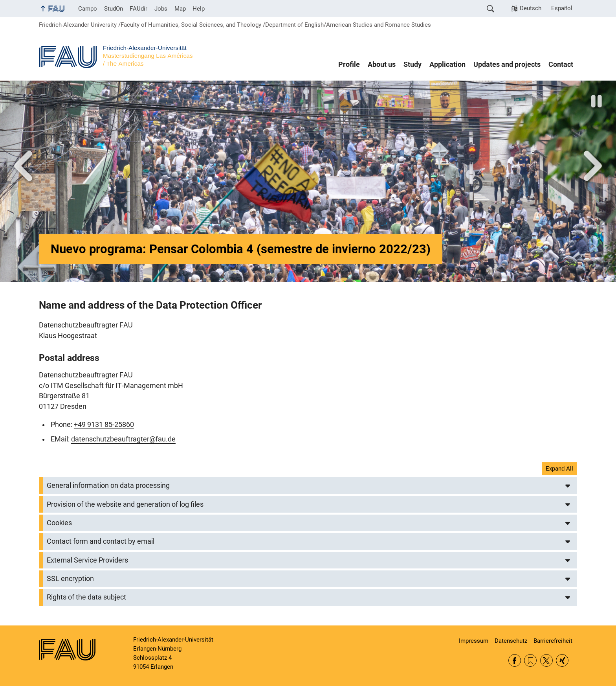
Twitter (546, 660)
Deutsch (531, 8)
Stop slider (597, 101)
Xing (562, 660)
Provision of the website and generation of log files (125, 504)
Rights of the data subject (86, 597)
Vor (23, 166)
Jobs (161, 9)
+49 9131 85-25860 (104, 425)
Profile (349, 64)
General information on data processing (108, 486)
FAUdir (138, 9)
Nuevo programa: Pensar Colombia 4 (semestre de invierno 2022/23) (241, 249)
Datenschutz (511, 641)
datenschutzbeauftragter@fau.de (123, 439)
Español (562, 8)
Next (593, 166)
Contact (561, 64)
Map (180, 9)
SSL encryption (70, 579)
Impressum (474, 641)
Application (447, 64)
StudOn (114, 9)
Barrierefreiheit (553, 641)
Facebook (515, 660)
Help (199, 9)
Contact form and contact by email (101, 541)
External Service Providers (87, 560)
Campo (88, 9)
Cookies (59, 523)
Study (412, 64)
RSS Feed (530, 660)
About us (382, 64)
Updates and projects (507, 64)
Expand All (559, 469)
